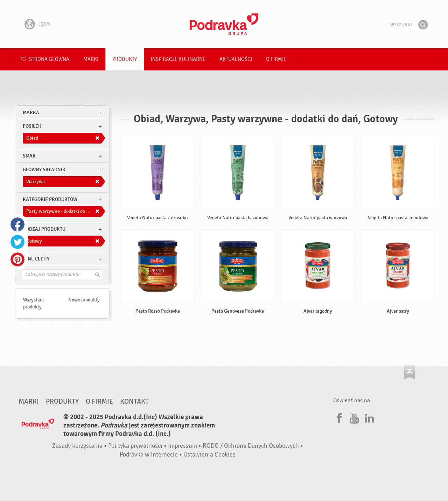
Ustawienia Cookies (209, 455)
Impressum (183, 446)
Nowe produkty (84, 300)
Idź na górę (409, 372)
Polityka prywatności (135, 446)
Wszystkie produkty (33, 303)
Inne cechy (36, 259)
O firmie (276, 59)
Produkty (125, 59)
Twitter (17, 242)
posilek (32, 126)
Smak (29, 156)
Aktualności (236, 59)
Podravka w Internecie (149, 455)
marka (31, 113)
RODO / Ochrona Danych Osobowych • (253, 446)
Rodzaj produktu (44, 229)
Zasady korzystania (77, 446)
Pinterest (17, 259)
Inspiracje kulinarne (178, 59)
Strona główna (45, 59)
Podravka (224, 24)
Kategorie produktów (50, 199)
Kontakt (134, 402)
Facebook (17, 224)
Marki (91, 59)
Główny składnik (44, 170)
